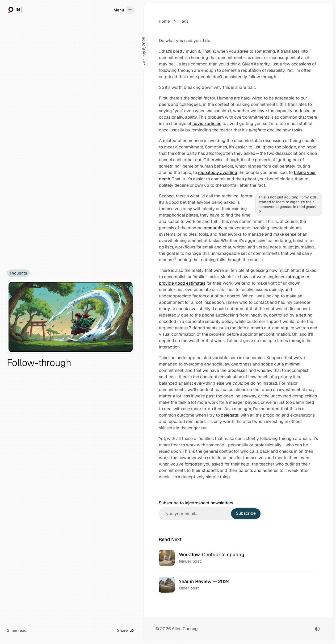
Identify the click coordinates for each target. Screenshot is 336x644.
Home (164, 21)
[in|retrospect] (14, 10)
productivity (215, 228)
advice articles (207, 124)
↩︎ (260, 212)
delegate (229, 415)
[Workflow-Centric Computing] (239, 558)
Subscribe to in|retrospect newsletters (196, 503)
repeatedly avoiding (217, 173)
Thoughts (18, 273)
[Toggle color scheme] (317, 629)
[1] (174, 258)
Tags (184, 21)
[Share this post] (126, 631)
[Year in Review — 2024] (239, 585)
